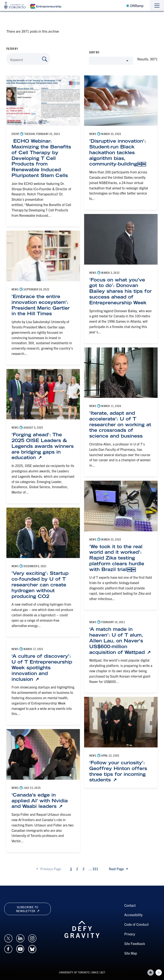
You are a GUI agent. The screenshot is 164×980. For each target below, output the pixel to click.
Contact (130, 905)
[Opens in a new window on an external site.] (8, 938)
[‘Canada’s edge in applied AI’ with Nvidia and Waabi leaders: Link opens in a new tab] (43, 801)
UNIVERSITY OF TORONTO (74, 972)
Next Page (116, 869)
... (93, 869)
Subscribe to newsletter (28, 909)
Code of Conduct (136, 924)
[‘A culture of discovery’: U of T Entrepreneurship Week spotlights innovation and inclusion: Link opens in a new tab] (43, 668)
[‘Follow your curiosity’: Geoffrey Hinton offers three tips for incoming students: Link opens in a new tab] (121, 771)
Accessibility (133, 915)
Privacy (130, 934)
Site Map (131, 953)
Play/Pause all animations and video (159, 973)
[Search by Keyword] (45, 59)
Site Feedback (135, 943)
